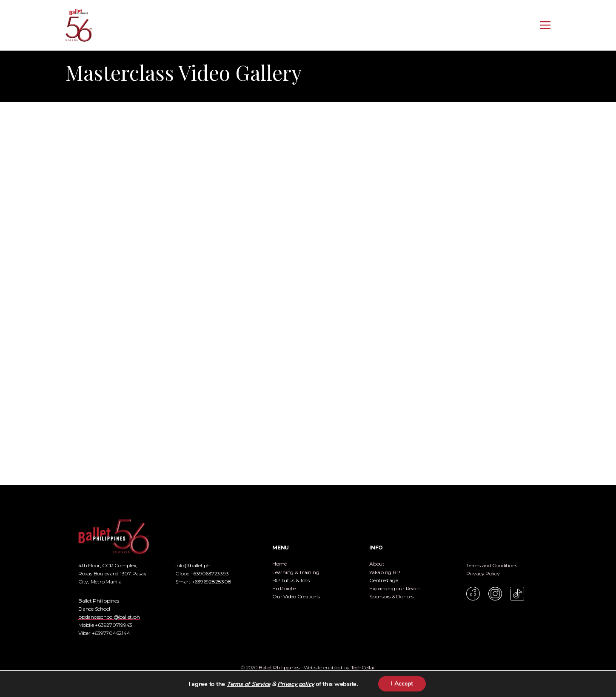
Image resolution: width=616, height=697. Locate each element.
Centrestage (384, 580)
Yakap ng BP (385, 572)
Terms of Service (248, 684)
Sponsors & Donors (391, 596)
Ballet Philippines (279, 667)
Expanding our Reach (395, 588)
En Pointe (284, 588)
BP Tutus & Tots (291, 580)
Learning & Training (296, 572)
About (377, 564)
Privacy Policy (483, 573)
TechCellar (363, 667)
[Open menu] (545, 25)
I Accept (402, 684)
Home (279, 564)
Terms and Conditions (492, 565)
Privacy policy (296, 684)
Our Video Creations (296, 596)
